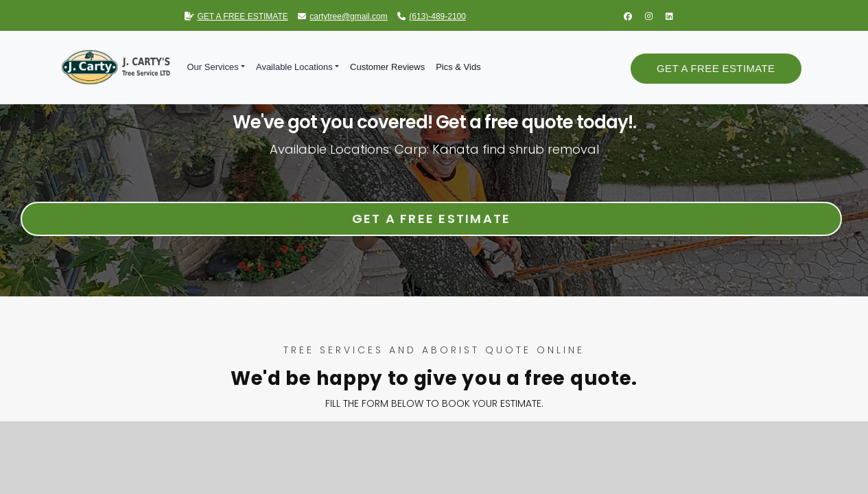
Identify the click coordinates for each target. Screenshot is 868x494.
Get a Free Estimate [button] (716, 68)
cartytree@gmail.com (343, 16)
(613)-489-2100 (432, 16)
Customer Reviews (387, 67)
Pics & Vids (458, 67)
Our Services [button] (213, 67)
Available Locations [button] (294, 67)
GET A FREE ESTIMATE (236, 16)
